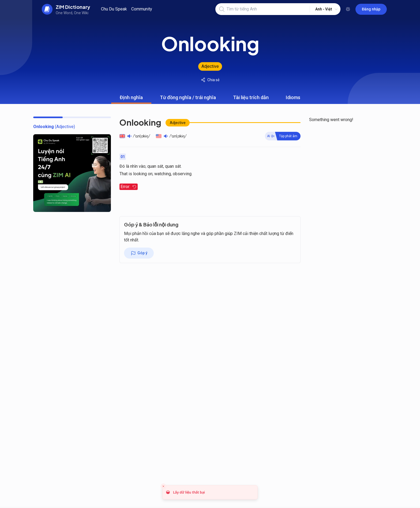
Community (142, 9)
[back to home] (66, 9)
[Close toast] (163, 486)
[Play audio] (129, 136)
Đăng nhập (371, 9)
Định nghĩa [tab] (131, 99)
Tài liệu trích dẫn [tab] (251, 99)
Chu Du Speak (114, 9)
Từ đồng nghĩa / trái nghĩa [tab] (188, 99)
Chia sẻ (210, 80)
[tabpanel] (210, 159)
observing (182, 174)
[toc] (54, 127)
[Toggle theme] (348, 9)
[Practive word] (283, 136)
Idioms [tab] (293, 99)
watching (163, 174)
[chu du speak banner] (72, 173)
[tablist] (210, 97)
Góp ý (139, 253)
